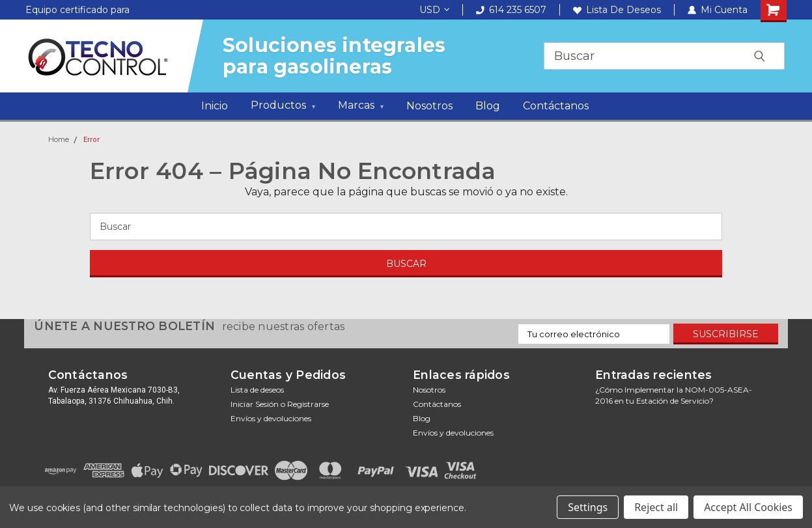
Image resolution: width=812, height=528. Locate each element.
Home (59, 139)
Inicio (215, 106)
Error (91, 140)
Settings (588, 507)
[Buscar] (406, 227)
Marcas (361, 107)
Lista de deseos (617, 10)
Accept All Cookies (748, 507)
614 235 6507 (511, 10)
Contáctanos (556, 106)
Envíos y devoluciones (271, 418)
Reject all (656, 507)
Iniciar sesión (255, 404)
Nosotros (429, 106)
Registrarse (308, 404)
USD (434, 10)
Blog (488, 106)
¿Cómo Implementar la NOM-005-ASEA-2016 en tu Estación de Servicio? (674, 395)
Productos (283, 107)
